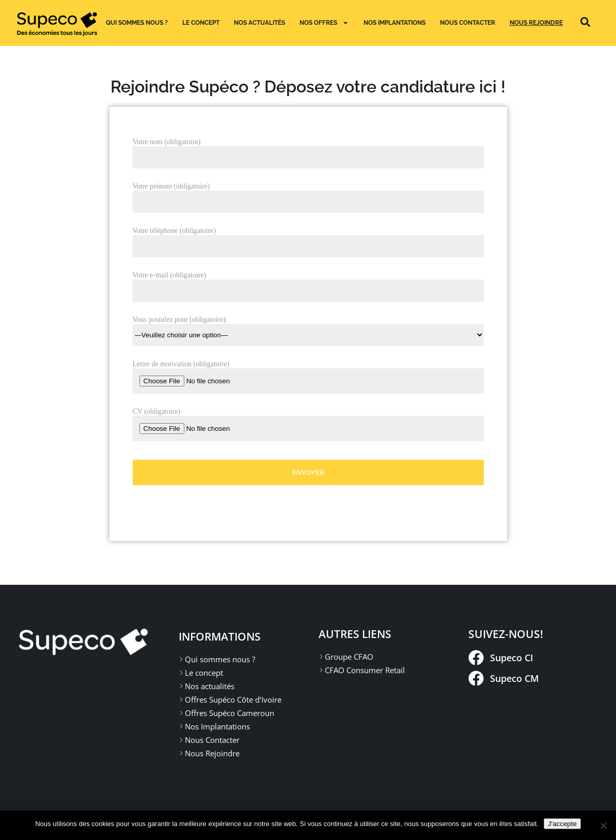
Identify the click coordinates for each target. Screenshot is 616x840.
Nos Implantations (217, 726)
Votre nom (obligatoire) (167, 142)
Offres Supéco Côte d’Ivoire (233, 699)
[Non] (603, 826)
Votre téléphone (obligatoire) (174, 231)
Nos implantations (394, 22)
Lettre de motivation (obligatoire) (181, 364)
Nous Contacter (468, 22)
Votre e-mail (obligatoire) (170, 275)
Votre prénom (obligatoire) (171, 186)
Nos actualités (259, 22)
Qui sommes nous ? (137, 22)
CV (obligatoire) (157, 411)
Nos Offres (324, 23)
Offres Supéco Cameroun (230, 713)
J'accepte (562, 824)
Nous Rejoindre (536, 22)
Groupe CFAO (349, 657)
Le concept (201, 22)
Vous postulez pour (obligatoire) (308, 327)
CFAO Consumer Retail (365, 670)
